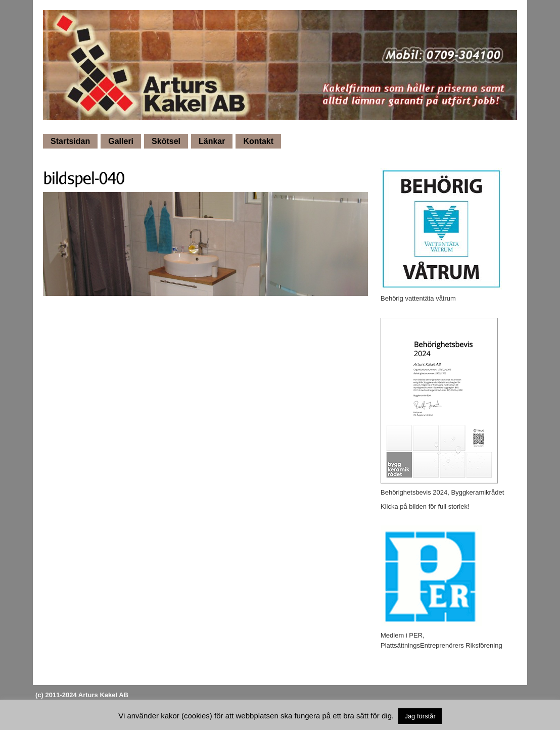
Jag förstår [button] (420, 716)
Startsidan (70, 141)
